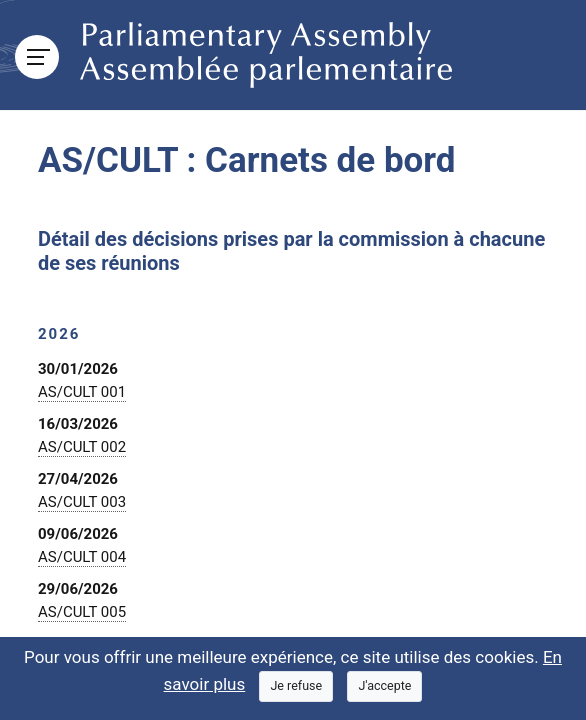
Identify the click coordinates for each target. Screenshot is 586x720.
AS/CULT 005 (82, 612)
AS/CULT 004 (82, 557)
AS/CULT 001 (82, 392)
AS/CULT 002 (82, 447)
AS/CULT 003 (82, 502)
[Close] (296, 686)
